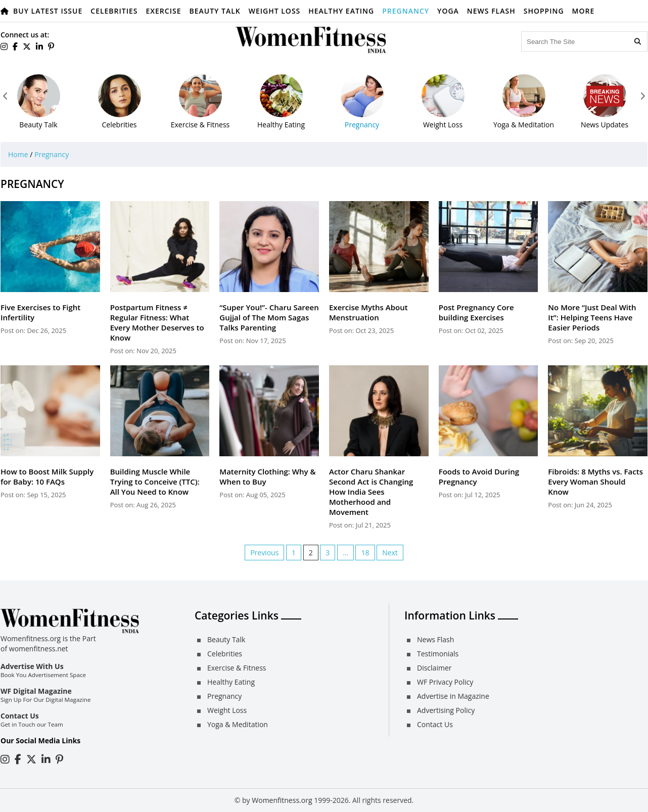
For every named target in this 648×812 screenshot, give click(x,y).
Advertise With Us (32, 666)
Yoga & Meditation (238, 724)
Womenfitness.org (282, 800)
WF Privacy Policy (445, 682)
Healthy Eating (341, 11)
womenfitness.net (39, 649)
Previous (264, 553)
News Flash (491, 11)
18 (365, 553)
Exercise (164, 11)
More (584, 11)
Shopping (544, 11)
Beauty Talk (215, 11)
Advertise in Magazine (453, 696)
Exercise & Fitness (237, 668)
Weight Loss (275, 11)
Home (18, 154)
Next (390, 553)
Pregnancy (406, 11)
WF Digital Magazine (36, 691)
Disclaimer (434, 668)
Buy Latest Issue (48, 11)
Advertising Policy (446, 710)
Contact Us (20, 716)
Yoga (448, 11)
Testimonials (438, 654)
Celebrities (114, 11)
